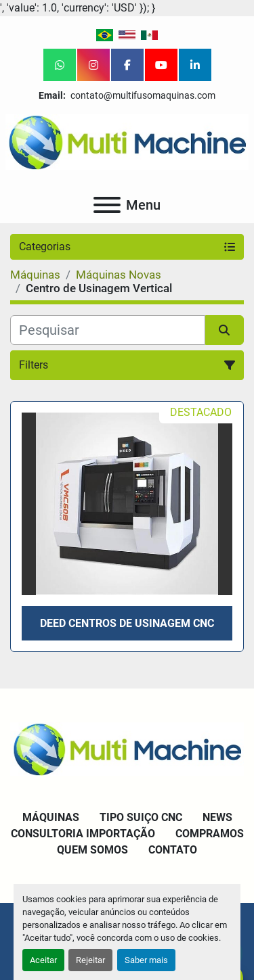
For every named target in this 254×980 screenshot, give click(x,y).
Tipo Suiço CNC (141, 817)
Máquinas (51, 817)
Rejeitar (90, 960)
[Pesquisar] (108, 330)
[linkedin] (195, 65)
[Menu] (107, 205)
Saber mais (146, 960)
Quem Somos (92, 850)
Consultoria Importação (83, 834)
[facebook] (127, 65)
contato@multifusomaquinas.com (142, 95)
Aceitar (43, 960)
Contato (173, 850)
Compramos (210, 834)
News (217, 817)
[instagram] (93, 65)
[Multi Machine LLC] (127, 748)
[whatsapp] (60, 65)
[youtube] (161, 65)
